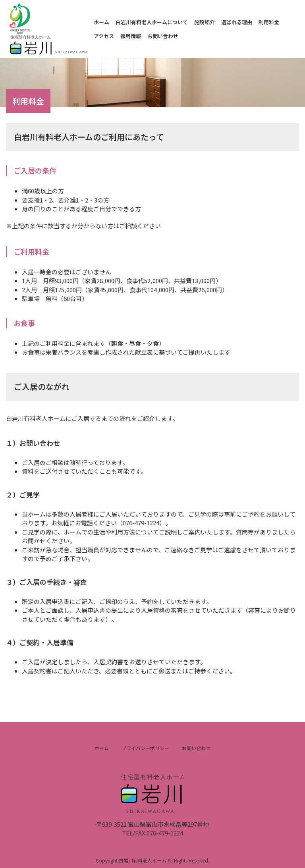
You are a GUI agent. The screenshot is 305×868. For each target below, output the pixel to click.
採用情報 (131, 36)
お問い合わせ (163, 36)
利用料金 (269, 22)
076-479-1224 (165, 833)
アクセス (104, 36)
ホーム (101, 22)
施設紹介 (205, 22)
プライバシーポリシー (145, 748)
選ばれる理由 (237, 22)
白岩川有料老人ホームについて (152, 22)
